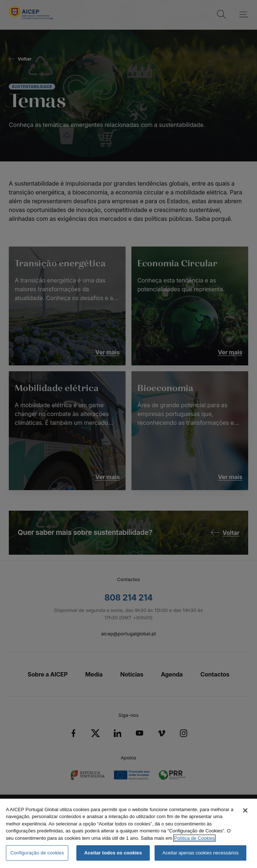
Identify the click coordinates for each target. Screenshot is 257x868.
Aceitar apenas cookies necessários (200, 853)
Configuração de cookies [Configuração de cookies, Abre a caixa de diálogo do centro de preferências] (37, 853)
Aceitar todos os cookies (113, 853)
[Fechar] (245, 810)
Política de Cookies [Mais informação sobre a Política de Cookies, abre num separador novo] (194, 838)
